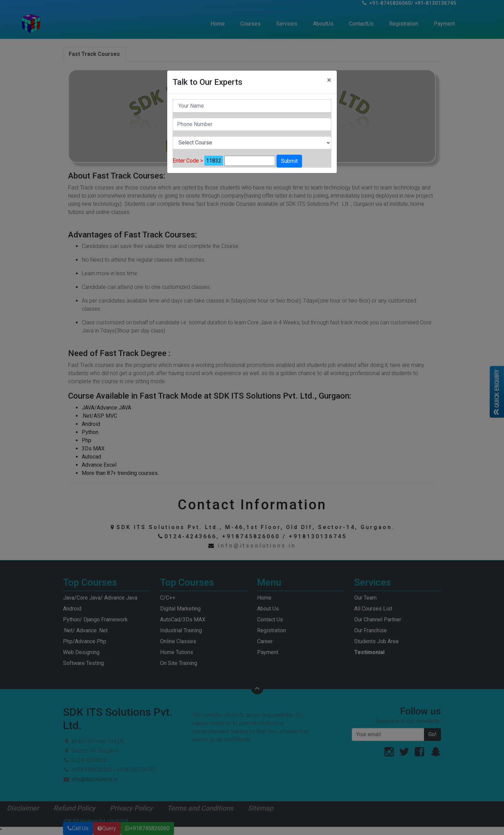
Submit (289, 161)
